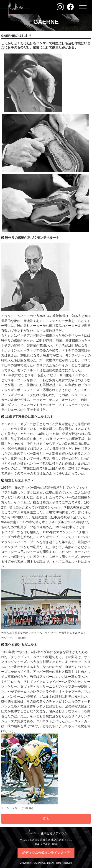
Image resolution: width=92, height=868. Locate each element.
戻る (46, 819)
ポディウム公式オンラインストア (46, 853)
